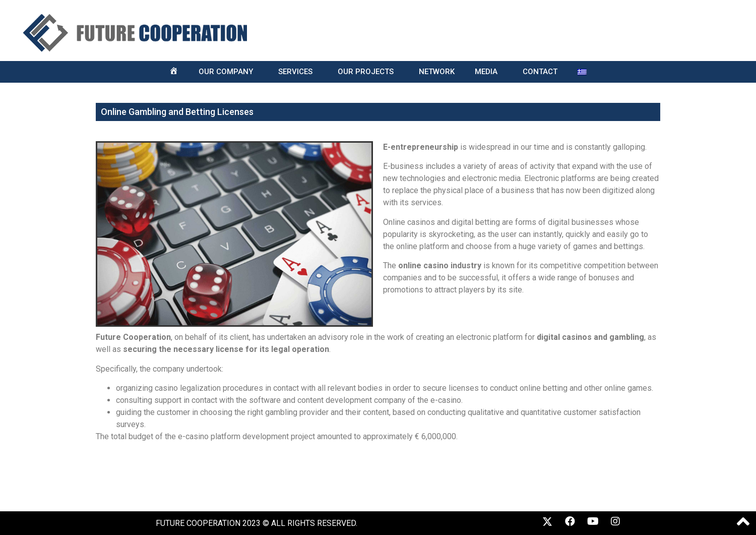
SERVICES (298, 72)
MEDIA (489, 72)
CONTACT (540, 72)
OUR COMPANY (228, 72)
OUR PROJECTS (368, 72)
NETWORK (437, 72)
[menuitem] (582, 72)
